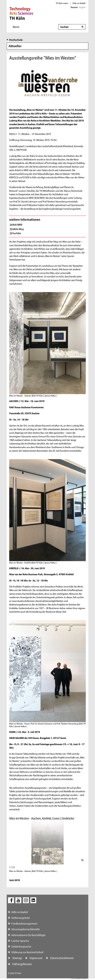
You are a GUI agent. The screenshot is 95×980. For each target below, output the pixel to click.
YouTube (17, 233)
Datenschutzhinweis (62, 958)
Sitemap (17, 958)
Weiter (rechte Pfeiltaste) (84, 843)
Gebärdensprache (21, 946)
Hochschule (16, 40)
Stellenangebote (21, 918)
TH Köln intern (62, 3)
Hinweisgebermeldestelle (26, 929)
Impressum (36, 958)
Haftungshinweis (22, 964)
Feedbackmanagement (24, 923)
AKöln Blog (18, 229)
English (82, 7)
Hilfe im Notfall (79, 3)
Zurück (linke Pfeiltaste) (11, 843)
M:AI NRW (17, 225)
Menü (16, 27)
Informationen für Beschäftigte (28, 935)
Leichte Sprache (20, 941)
